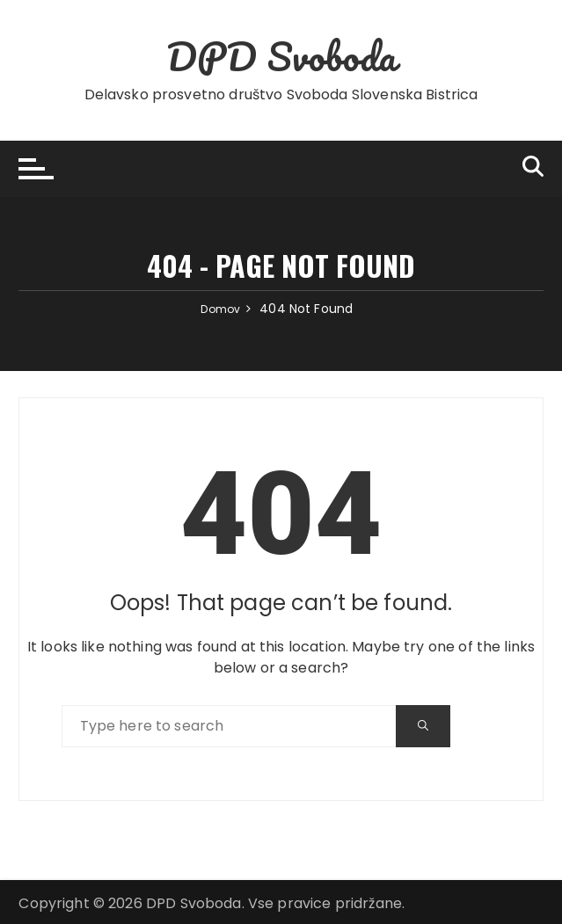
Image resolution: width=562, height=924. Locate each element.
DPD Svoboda (281, 55)
